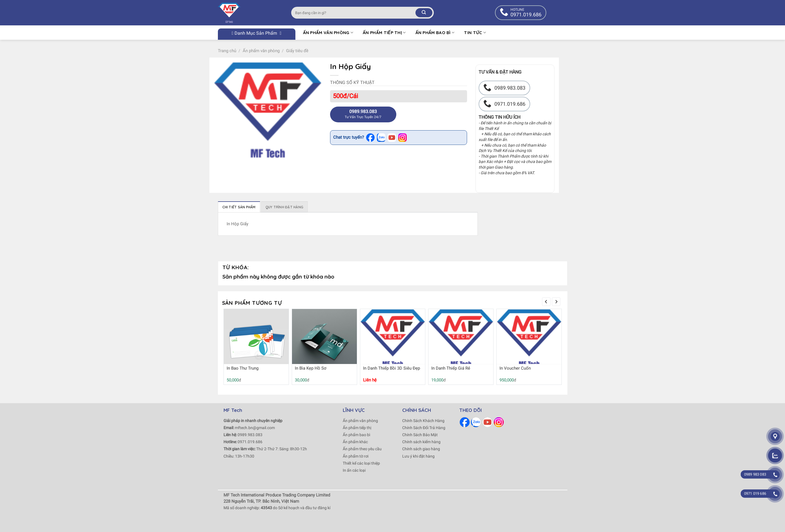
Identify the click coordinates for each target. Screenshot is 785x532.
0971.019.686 (250, 442)
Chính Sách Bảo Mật (420, 435)
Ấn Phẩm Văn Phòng (328, 33)
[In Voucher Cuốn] (529, 338)
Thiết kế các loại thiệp (361, 463)
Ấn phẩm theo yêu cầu (362, 449)
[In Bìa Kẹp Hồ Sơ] (324, 341)
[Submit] (424, 13)
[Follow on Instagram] (499, 422)
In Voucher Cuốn (515, 368)
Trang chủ (227, 51)
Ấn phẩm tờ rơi (356, 456)
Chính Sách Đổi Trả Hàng (424, 428)
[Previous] (546, 302)
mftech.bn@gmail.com (255, 428)
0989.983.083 (250, 435)
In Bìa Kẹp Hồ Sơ (311, 368)
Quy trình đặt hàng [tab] (284, 207)
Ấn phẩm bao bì (435, 33)
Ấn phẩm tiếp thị (384, 33)
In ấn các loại (354, 470)
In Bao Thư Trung (243, 368)
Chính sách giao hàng (421, 449)
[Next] (556, 302)
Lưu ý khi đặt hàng (418, 456)
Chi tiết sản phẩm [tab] (239, 207)
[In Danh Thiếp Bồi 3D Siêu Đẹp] (393, 338)
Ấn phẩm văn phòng (261, 51)
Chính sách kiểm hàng (421, 442)
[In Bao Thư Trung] (256, 341)
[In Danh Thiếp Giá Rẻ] (461, 338)
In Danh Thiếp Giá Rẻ (451, 368)
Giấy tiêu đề (297, 51)
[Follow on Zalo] (476, 422)
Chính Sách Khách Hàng (423, 421)
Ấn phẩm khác (355, 442)
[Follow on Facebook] (465, 422)
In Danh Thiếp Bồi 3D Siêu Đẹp (392, 368)
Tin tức (475, 33)
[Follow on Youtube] (487, 422)
